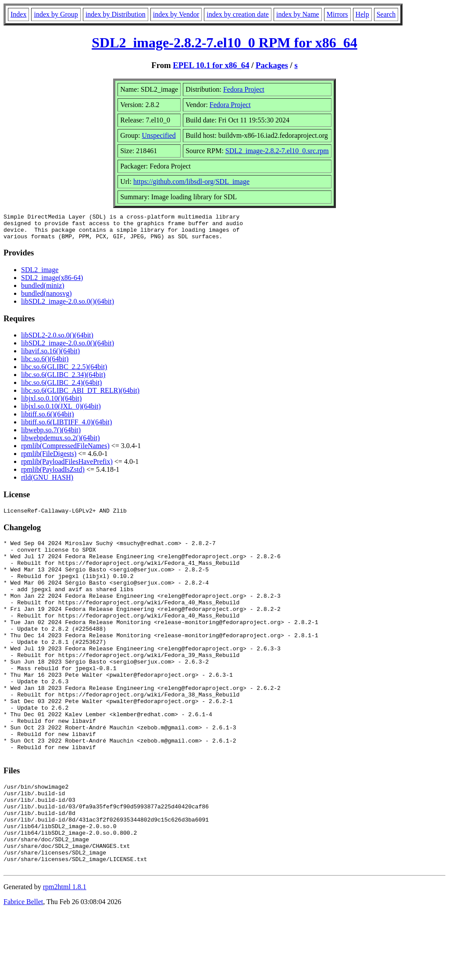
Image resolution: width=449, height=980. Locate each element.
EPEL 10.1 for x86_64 (211, 65)
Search (386, 14)
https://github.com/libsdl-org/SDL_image (191, 181)
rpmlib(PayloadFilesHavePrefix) (67, 467)
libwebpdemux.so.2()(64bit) (61, 443)
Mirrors (337, 14)
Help (362, 14)
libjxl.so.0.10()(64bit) (51, 404)
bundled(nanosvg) (46, 299)
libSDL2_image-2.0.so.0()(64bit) (68, 307)
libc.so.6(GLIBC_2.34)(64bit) (63, 380)
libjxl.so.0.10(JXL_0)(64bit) (61, 411)
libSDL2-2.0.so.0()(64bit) (57, 340)
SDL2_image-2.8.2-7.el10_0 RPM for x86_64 (224, 43)
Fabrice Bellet (23, 969)
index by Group (56, 14)
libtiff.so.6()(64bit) (48, 419)
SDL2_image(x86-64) (52, 283)
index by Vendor (176, 14)
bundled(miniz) (43, 291)
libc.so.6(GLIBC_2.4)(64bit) (61, 388)
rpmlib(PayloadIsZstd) (53, 475)
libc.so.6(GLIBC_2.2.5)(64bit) (64, 372)
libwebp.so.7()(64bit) (51, 435)
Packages (272, 65)
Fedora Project (244, 89)
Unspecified (159, 135)
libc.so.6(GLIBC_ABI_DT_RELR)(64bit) (80, 396)
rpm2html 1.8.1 (65, 954)
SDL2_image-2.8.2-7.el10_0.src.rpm (277, 151)
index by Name (298, 14)
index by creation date (238, 14)
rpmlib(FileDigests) (49, 459)
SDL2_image (40, 275)
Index (18, 14)
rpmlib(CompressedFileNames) (65, 451)
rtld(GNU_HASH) (47, 483)
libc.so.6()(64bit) (45, 364)
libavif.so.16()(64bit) (50, 356)
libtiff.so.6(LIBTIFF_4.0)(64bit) (66, 427)
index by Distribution (116, 14)
